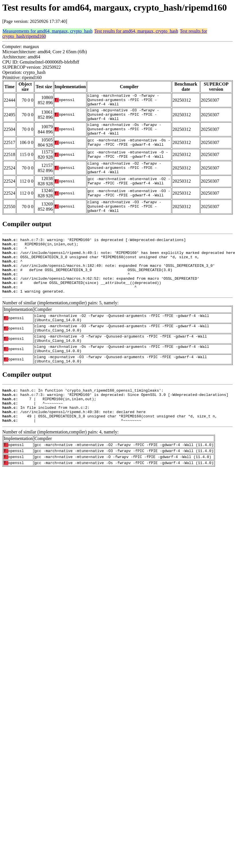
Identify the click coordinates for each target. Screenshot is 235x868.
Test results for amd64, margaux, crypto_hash (136, 31)
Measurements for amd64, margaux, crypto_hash (47, 31)
